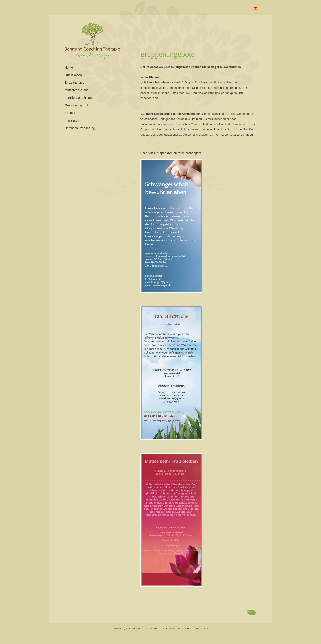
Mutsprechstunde (77, 90)
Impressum (72, 120)
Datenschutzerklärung (80, 128)
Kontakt (70, 113)
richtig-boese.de (199, 628)
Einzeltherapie (75, 83)
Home (69, 67)
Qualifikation (73, 75)
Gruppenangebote (168, 54)
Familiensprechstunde (80, 98)
